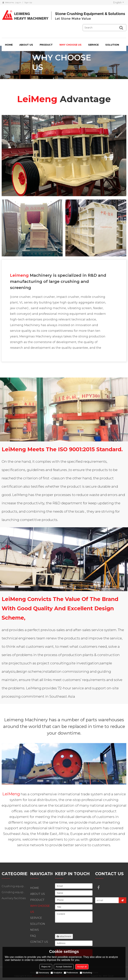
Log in (18, 2)
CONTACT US (39, 942)
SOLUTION (112, 45)
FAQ (33, 936)
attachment (64, 936)
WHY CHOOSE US (70, 45)
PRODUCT (46, 45)
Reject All (46, 967)
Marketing (86, 973)
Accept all (82, 967)
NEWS (34, 930)
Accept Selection (64, 967)
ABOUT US (26, 45)
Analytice (56, 973)
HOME (9, 45)
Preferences (71, 973)
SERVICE (93, 45)
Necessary (42, 973)
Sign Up (28, 2)
